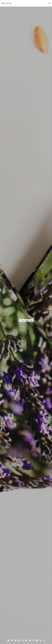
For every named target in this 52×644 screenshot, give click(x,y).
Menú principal (26, 3)
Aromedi (26, 320)
